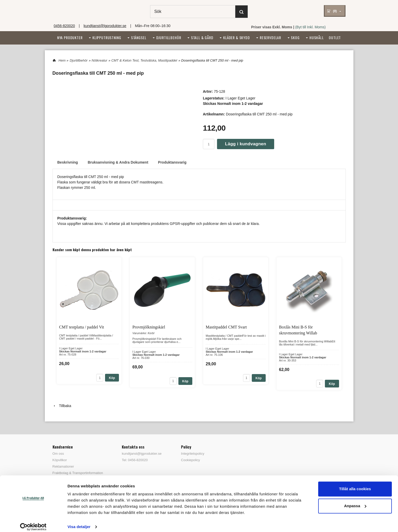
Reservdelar (270, 37)
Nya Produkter (70, 37)
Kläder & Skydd (237, 37)
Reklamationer (63, 466)
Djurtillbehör (169, 37)
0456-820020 (64, 26)
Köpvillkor (60, 460)
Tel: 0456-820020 (135, 460)
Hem (62, 60)
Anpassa (355, 501)
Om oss (58, 454)
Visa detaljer (79, 522)
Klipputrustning (107, 37)
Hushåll (317, 37)
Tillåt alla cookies (355, 484)
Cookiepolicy (191, 460)
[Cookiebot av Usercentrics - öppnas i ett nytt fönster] (33, 522)
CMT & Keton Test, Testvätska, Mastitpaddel (144, 60)
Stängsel (139, 37)
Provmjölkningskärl (149, 327)
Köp (112, 378)
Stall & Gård (202, 37)
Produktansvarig (172, 162)
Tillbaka (62, 406)
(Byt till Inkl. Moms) (310, 27)
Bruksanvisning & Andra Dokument (118, 162)
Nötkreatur (99, 60)
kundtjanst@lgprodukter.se (105, 26)
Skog (295, 37)
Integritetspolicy (193, 454)
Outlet (335, 37)
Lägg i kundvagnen (246, 144)
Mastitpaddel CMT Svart (226, 327)
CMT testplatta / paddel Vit (82, 327)
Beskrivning (68, 162)
